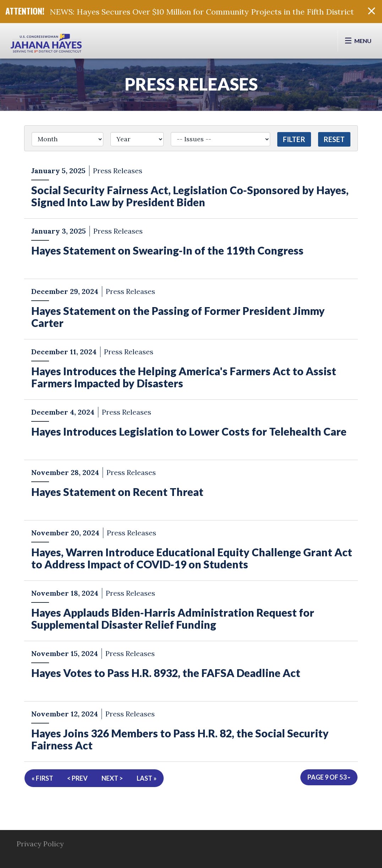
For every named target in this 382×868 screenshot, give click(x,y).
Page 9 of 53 (329, 777)
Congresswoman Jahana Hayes (46, 44)
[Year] (137, 139)
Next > (112, 778)
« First (42, 778)
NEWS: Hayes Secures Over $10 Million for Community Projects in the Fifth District (202, 12)
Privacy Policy (40, 844)
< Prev (77, 778)
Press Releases (191, 84)
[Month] (67, 139)
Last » (147, 778)
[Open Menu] (358, 41)
